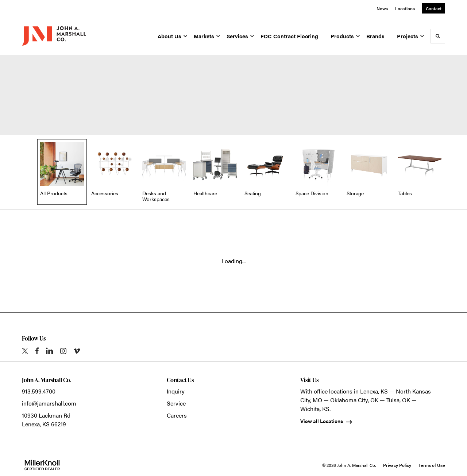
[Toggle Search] (438, 36)
